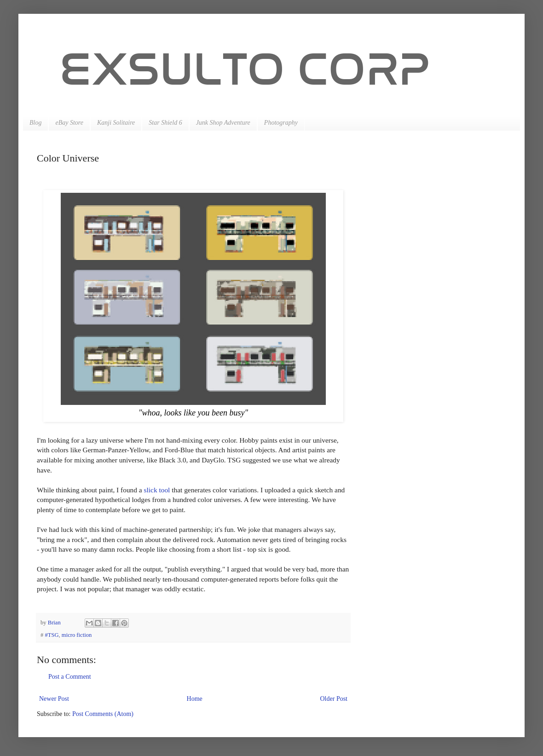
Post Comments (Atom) (103, 714)
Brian (55, 623)
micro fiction (77, 635)
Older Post (334, 699)
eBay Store (69, 123)
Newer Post (54, 699)
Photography (281, 123)
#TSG (52, 635)
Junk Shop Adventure (223, 123)
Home (195, 699)
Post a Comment (70, 677)
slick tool (157, 490)
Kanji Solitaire (116, 123)
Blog (35, 123)
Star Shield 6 (165, 123)
